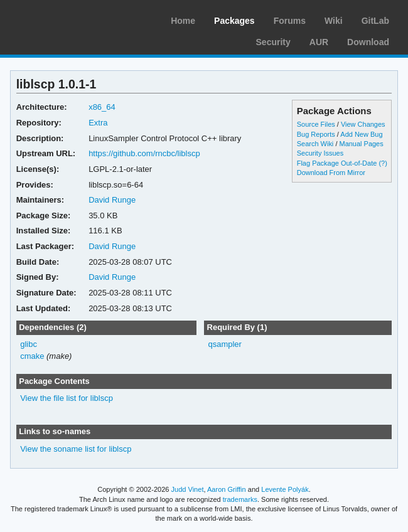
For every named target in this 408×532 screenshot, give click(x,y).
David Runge (112, 200)
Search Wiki (315, 144)
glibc (29, 344)
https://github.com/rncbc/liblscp (144, 153)
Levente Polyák (285, 489)
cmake (32, 356)
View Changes (363, 124)
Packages (234, 21)
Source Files (316, 124)
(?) (383, 163)
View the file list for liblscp (67, 398)
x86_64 (102, 107)
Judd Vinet (188, 489)
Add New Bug (361, 134)
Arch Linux (69, 19)
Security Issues (320, 153)
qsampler (224, 344)
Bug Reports (316, 134)
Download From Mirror (331, 173)
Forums (290, 21)
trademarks (240, 499)
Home (183, 21)
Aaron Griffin (227, 489)
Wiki (334, 21)
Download (368, 42)
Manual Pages (361, 144)
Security (273, 42)
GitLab (375, 21)
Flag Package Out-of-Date (337, 163)
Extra (98, 123)
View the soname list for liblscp (76, 449)
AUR (319, 42)
